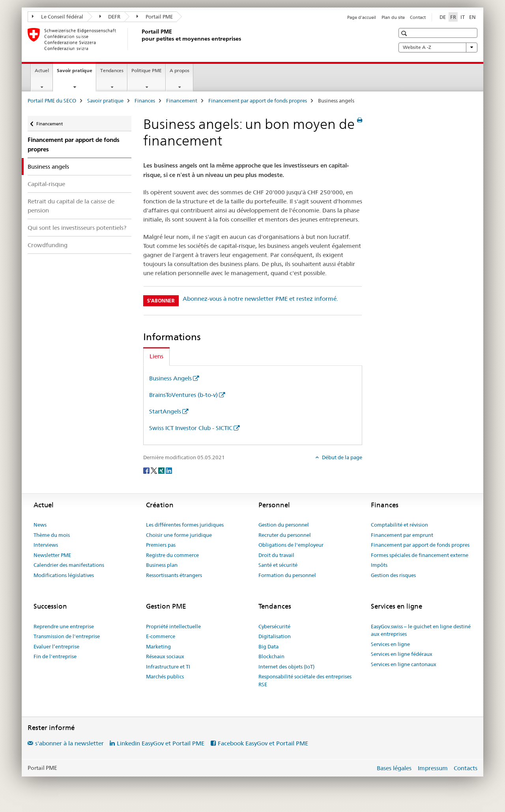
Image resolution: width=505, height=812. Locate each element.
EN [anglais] (472, 17)
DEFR (110, 17)
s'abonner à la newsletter (69, 743)
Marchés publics (165, 676)
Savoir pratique (76, 73)
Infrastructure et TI (168, 667)
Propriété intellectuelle (173, 626)
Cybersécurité (274, 626)
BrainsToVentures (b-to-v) (183, 395)
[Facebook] (147, 470)
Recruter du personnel (285, 535)
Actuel (42, 70)
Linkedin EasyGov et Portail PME (161, 743)
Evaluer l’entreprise (56, 646)
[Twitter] (154, 470)
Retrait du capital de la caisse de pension (71, 206)
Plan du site (393, 17)
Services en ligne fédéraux (402, 654)
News (40, 525)
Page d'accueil (362, 17)
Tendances (112, 70)
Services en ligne (390, 644)
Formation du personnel (287, 575)
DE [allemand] (443, 17)
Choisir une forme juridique (179, 535)
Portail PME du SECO (52, 101)
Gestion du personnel (284, 525)
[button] (405, 33)
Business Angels (170, 378)
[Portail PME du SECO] (140, 39)
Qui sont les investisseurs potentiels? (77, 228)
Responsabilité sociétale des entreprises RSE (305, 680)
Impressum (433, 768)
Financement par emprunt (402, 535)
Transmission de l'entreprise (67, 636)
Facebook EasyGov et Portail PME (263, 743)
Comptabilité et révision (399, 525)
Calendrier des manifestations (69, 565)
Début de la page (341, 457)
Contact (418, 17)
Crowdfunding (48, 245)
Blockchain (271, 656)
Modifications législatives (64, 575)
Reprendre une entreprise (64, 626)
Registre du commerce (172, 555)
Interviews (46, 545)
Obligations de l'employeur (291, 545)
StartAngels (165, 411)
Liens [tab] (156, 356)
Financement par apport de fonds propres (258, 101)
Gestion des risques (393, 575)
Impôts (379, 565)
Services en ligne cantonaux (404, 664)
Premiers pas (161, 545)
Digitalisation (275, 636)
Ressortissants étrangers (174, 575)
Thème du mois (52, 535)
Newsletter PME (52, 555)
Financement (182, 101)
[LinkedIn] (169, 470)
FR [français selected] (453, 17)
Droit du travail (276, 555)
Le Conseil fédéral (58, 17)
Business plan (162, 565)
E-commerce (161, 636)
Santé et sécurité (278, 565)
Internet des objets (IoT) (286, 667)
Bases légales (394, 768)
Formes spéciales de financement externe (420, 555)
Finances (145, 101)
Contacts (466, 768)
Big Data (268, 646)
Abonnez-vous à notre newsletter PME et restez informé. (260, 299)
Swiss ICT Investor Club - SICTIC (191, 428)
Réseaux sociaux (165, 656)
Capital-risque (46, 184)
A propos (180, 70)
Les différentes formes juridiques (185, 525)
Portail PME (155, 17)
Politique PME (147, 70)
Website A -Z (438, 47)
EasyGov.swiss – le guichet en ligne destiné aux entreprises (421, 630)
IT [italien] (463, 17)
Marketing (158, 646)
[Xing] (162, 470)
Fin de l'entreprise (55, 656)
